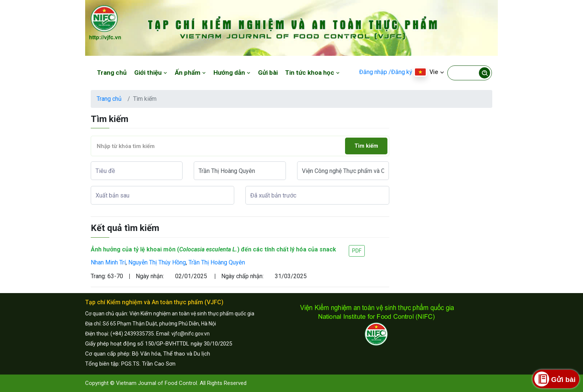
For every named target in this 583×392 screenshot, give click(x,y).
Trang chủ (112, 73)
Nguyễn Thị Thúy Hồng (157, 262)
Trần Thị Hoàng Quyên (217, 262)
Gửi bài (268, 73)
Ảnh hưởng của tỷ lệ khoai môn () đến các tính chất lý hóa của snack (213, 249)
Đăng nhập (373, 72)
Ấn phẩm (190, 73)
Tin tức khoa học (313, 73)
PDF (357, 251)
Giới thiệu (151, 73)
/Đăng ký (400, 72)
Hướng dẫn (232, 73)
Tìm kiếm (366, 146)
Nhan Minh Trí (108, 262)
